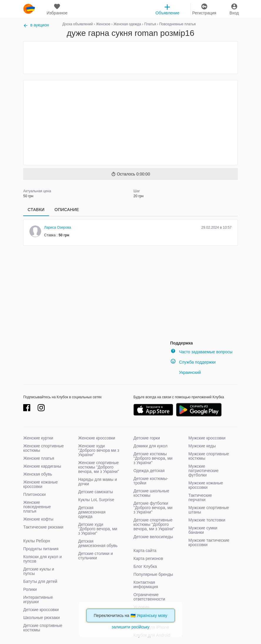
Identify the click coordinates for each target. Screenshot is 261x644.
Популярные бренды (153, 574)
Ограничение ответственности (149, 597)
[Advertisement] (130, 58)
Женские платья (39, 458)
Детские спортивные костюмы (43, 628)
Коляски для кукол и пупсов (42, 559)
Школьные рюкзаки (41, 618)
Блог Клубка (145, 566)
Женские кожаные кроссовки (41, 484)
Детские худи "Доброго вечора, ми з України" (98, 529)
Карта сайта (145, 551)
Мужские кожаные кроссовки (206, 485)
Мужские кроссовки (207, 438)
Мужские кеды (202, 446)
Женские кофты (38, 519)
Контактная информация (146, 584)
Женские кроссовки (97, 438)
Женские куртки (38, 438)
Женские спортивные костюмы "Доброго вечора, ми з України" (99, 467)
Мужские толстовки (207, 520)
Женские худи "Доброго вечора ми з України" (99, 450)
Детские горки (147, 438)
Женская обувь (38, 474)
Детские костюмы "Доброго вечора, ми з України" (153, 458)
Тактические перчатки (200, 497)
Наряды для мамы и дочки (98, 482)
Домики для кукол (150, 446)
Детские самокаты (96, 492)
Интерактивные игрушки (38, 599)
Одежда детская (149, 471)
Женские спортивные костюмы (43, 448)
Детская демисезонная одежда (92, 512)
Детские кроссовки (41, 610)
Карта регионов (148, 558)
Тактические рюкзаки (43, 527)
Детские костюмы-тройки (151, 481)
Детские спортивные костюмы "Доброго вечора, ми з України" (154, 524)
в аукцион (36, 25)
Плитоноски (35, 494)
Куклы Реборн (37, 541)
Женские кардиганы (42, 466)
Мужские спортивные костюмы (209, 456)
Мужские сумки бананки (203, 530)
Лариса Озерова (58, 228)
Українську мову (152, 615)
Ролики (30, 589)
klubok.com (29, 9)
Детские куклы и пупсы (39, 571)
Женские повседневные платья (37, 507)
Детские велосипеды (153, 537)
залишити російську (130, 627)
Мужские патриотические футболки (204, 471)
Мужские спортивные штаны (209, 510)
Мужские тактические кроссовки (209, 542)
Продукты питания (41, 549)
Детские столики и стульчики (96, 556)
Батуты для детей (40, 581)
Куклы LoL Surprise (96, 500)
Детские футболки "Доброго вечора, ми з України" (153, 508)
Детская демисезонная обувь (98, 543)
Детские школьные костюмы (151, 493)
